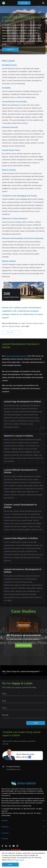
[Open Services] (44, 820)
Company (5, 833)
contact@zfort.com (13, 769)
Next (45, 637)
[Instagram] (17, 846)
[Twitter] (10, 846)
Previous (2, 637)
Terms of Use (16, 806)
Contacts (5, 839)
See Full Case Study (23, 645)
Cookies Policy (27, 806)
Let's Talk (24, 3)
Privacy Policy (19, 860)
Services (5, 821)
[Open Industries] (44, 827)
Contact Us (10, 49)
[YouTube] (14, 846)
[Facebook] (2, 846)
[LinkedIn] (6, 846)
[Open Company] (44, 833)
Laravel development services (16, 356)
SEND (36, 723)
